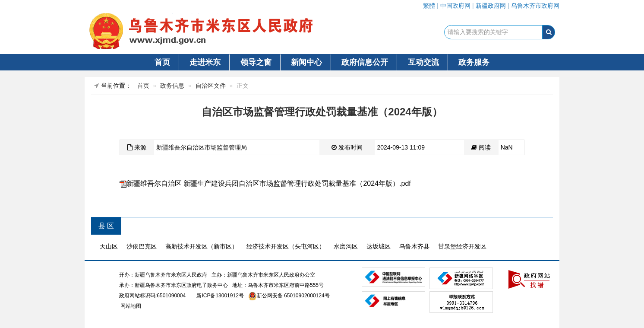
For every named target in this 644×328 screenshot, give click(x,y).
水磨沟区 (346, 246)
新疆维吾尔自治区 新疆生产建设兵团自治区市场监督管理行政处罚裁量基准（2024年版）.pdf (269, 183)
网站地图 (130, 306)
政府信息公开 (365, 62)
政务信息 (172, 86)
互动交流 (423, 62)
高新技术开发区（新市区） (202, 246)
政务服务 (474, 62)
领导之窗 (256, 62)
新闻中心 (306, 62)
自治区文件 (211, 86)
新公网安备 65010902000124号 (293, 296)
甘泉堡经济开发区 (462, 246)
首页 (162, 62)
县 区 (106, 226)
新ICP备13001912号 (220, 296)
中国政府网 (455, 6)
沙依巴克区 (142, 246)
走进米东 (205, 62)
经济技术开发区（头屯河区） (286, 246)
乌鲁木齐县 (414, 246)
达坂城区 (379, 246)
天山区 (109, 246)
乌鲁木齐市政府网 (535, 6)
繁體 (429, 6)
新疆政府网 (491, 6)
